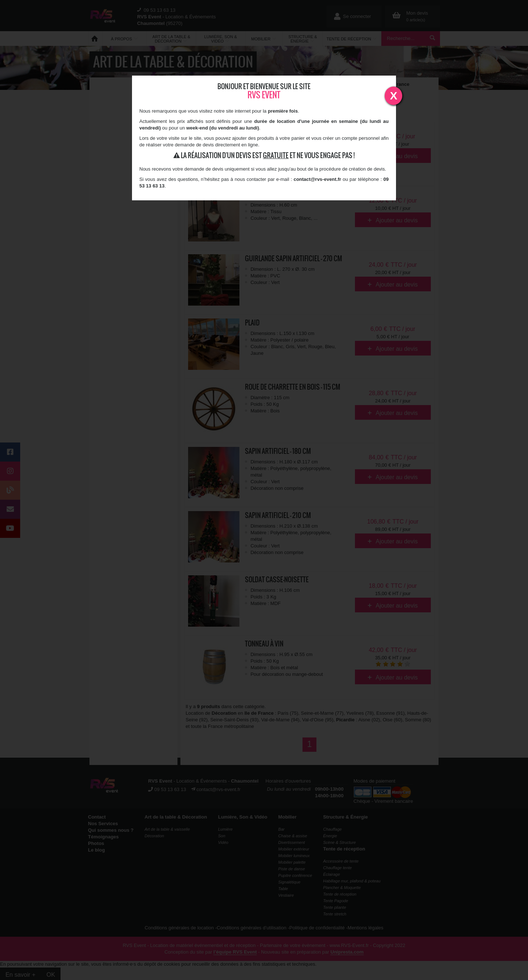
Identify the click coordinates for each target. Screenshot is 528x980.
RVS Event (264, 95)
